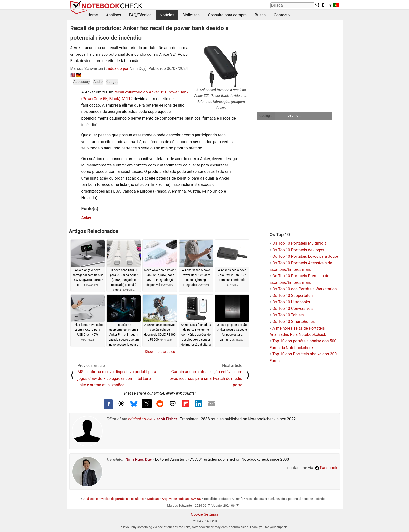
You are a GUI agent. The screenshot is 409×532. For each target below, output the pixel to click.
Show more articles (160, 352)
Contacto (282, 15)
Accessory (82, 82)
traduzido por (117, 68)
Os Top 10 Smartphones (294, 321)
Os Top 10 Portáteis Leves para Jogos (306, 256)
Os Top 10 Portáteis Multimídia (300, 243)
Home (93, 15)
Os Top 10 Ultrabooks (291, 302)
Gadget (112, 82)
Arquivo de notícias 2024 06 (181, 499)
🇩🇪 (78, 75)
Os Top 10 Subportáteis (293, 296)
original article (140, 419)
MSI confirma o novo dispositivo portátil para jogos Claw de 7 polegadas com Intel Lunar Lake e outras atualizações (117, 378)
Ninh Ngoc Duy (139, 459)
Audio (98, 82)
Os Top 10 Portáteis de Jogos (298, 250)
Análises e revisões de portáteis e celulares (114, 499)
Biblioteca (191, 15)
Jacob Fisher (166, 419)
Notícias (167, 15)
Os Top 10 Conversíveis (293, 308)
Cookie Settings (205, 514)
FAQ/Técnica (140, 15)
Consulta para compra (227, 15)
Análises (114, 15)
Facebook (326, 468)
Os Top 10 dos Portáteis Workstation (305, 289)
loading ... (266, 116)
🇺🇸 (73, 75)
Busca (260, 15)
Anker (86, 218)
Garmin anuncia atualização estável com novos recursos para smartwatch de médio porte (205, 378)
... (83, 75)
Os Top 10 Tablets (288, 315)
